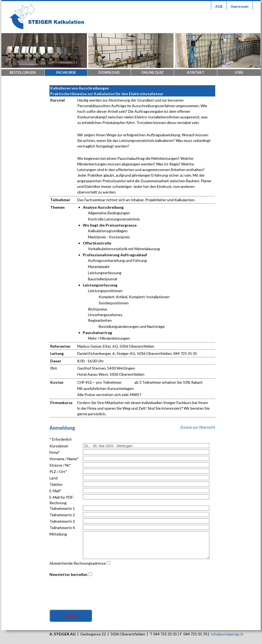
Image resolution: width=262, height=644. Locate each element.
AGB (219, 7)
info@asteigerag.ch (227, 634)
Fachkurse (66, 73)
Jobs (239, 73)
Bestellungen (23, 73)
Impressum (240, 7)
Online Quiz (152, 73)
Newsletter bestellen (68, 574)
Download (109, 73)
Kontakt (196, 73)
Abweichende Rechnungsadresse (78, 563)
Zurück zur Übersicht (198, 427)
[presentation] (90, 594)
